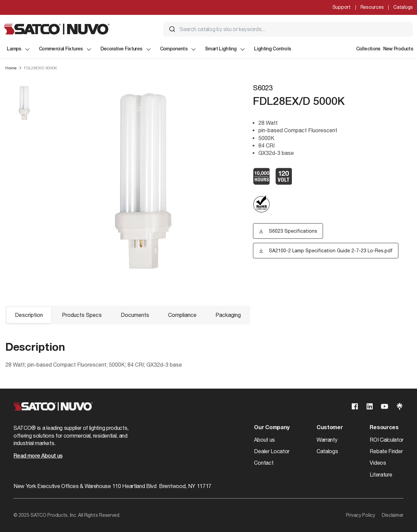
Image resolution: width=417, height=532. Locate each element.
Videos (378, 463)
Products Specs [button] (82, 315)
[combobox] (288, 29)
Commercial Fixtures (66, 49)
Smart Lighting (225, 49)
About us (264, 440)
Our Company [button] (272, 428)
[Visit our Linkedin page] (370, 406)
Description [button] (29, 315)
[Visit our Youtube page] (385, 406)
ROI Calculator (387, 440)
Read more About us (38, 456)
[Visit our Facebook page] (355, 406)
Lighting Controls (272, 49)
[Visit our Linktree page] (399, 406)
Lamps (19, 49)
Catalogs (403, 7)
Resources (372, 7)
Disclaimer (393, 515)
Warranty (327, 440)
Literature (381, 475)
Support (342, 7)
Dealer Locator (272, 451)
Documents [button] (135, 315)
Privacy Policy (361, 515)
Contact (264, 463)
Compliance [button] (182, 315)
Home (11, 68)
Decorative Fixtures (126, 49)
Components (179, 49)
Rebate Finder (386, 451)
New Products (398, 49)
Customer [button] (330, 428)
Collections (368, 49)
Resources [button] (384, 428)
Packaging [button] (228, 315)
